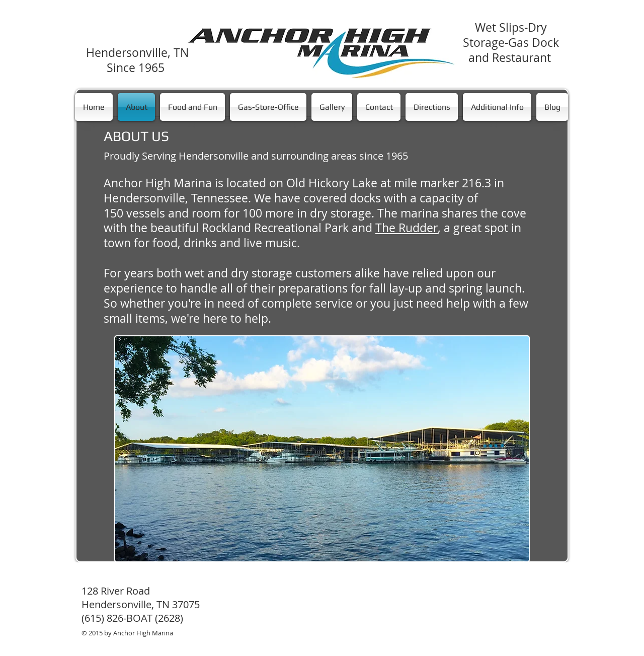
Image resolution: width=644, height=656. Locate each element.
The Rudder (407, 228)
